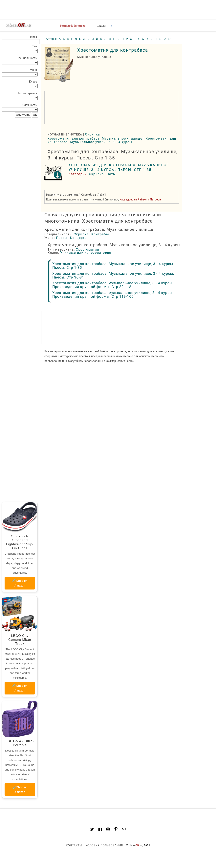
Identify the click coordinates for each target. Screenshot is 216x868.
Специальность (27, 58)
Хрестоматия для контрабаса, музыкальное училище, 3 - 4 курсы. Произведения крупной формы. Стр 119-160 (113, 295)
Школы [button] (101, 26)
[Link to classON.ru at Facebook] (100, 830)
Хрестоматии (88, 249)
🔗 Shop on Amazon (20, 583)
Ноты (111, 174)
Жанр (33, 70)
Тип (35, 46)
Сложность (30, 105)
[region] (112, 108)
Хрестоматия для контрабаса (113, 50)
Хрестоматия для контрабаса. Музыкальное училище (95, 139)
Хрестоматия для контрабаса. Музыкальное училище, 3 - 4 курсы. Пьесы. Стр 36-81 (113, 275)
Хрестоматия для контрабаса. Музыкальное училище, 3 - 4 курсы (112, 140)
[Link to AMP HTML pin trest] (116, 830)
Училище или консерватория (86, 253)
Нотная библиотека (73, 26)
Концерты (79, 238)
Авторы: (52, 39)
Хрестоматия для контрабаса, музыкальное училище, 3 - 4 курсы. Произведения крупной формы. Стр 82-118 (113, 285)
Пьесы (62, 238)
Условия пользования (104, 845)
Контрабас (101, 234)
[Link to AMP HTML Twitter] (92, 830)
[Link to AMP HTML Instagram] (108, 830)
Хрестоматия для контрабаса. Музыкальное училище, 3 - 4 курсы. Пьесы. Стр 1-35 (113, 266)
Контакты (74, 845)
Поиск (33, 37)
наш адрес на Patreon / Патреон (140, 199)
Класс (33, 82)
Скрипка (92, 134)
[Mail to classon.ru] (124, 830)
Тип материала (27, 93)
